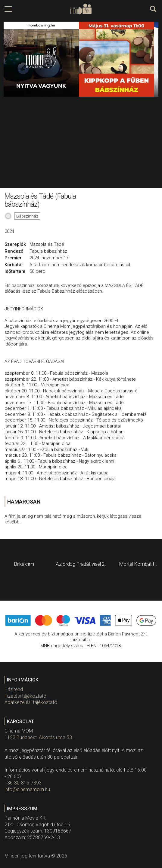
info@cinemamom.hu (27, 789)
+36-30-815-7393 (23, 783)
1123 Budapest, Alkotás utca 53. (39, 737)
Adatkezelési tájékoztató (31, 702)
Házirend (14, 689)
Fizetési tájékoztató (25, 696)
